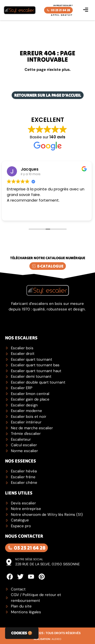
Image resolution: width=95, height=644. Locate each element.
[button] (86, 10)
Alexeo (56, 639)
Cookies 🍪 (22, 633)
